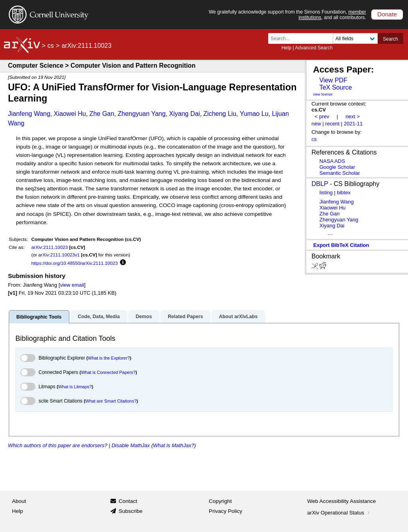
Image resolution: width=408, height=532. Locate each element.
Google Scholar (337, 167)
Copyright (220, 501)
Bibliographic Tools (39, 317)
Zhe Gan (102, 114)
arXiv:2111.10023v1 (59, 255)
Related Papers (185, 317)
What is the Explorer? (109, 358)
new (316, 124)
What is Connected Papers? (108, 372)
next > (353, 116)
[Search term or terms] (303, 38)
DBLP (320, 184)
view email (72, 285)
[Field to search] (355, 38)
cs (51, 46)
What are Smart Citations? (111, 401)
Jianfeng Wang (29, 114)
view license (323, 94)
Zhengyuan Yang (141, 114)
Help (286, 48)
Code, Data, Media (99, 317)
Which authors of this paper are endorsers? (58, 445)
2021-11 (353, 124)
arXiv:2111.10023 (50, 247)
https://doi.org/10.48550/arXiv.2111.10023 (75, 263)
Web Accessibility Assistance (341, 501)
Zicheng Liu (220, 114)
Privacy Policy (226, 511)
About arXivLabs (238, 317)
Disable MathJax (131, 445)
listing (326, 193)
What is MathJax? (174, 445)
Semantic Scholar (340, 173)
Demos (144, 317)
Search (390, 39)
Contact (128, 501)
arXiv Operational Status (339, 513)
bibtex (344, 193)
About (19, 501)
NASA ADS (332, 161)
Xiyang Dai (184, 114)
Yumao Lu (254, 114)
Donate (387, 14)
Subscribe (131, 511)
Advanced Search (314, 48)
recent (332, 124)
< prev (322, 116)
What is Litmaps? (75, 387)
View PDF (333, 80)
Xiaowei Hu (70, 114)
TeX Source (335, 87)
